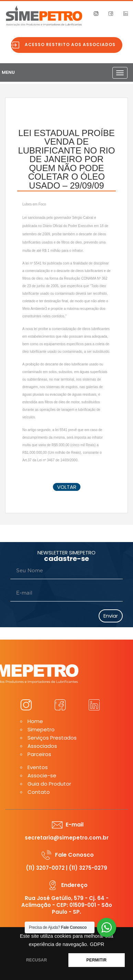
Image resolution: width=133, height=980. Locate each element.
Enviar (111, 616)
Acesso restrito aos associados (70, 44)
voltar (67, 487)
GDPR (97, 944)
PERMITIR (96, 960)
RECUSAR (37, 960)
